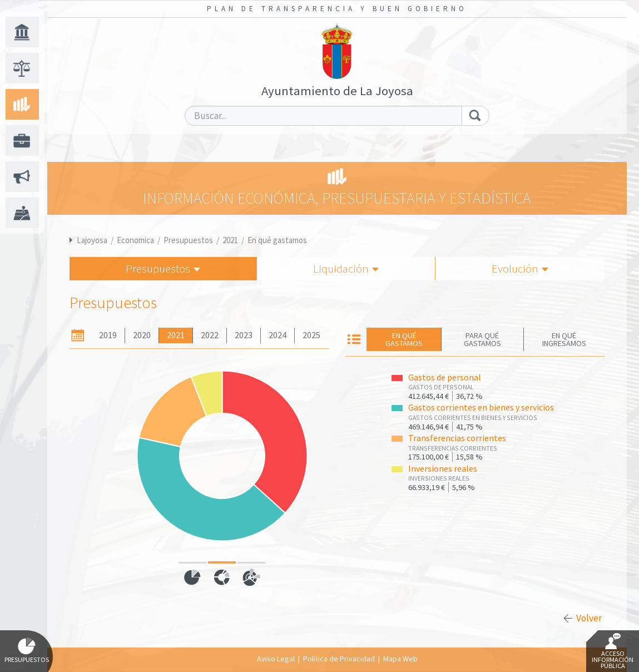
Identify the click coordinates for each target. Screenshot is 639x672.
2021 (230, 240)
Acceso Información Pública (613, 651)
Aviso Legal (276, 659)
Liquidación (346, 268)
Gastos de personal (445, 377)
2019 (108, 335)
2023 (244, 335)
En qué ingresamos (564, 339)
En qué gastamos (277, 240)
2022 (210, 335)
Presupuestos (188, 240)
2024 (278, 335)
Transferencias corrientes (457, 438)
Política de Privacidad (339, 659)
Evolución (520, 268)
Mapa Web (400, 659)
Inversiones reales (443, 469)
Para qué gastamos (482, 339)
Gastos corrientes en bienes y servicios (481, 407)
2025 (311, 335)
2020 (142, 335)
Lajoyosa (92, 240)
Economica (135, 240)
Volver (589, 618)
